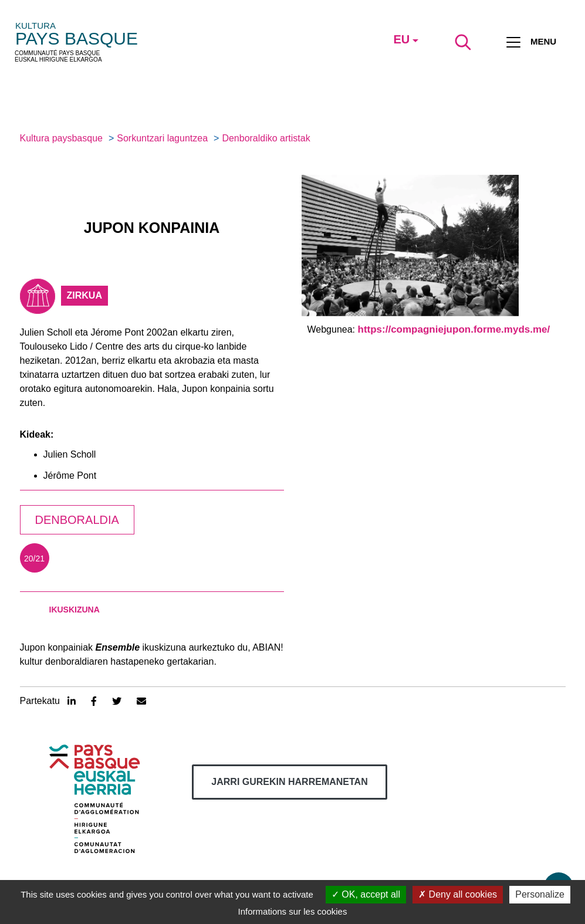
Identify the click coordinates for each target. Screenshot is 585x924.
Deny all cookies (458, 894)
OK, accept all (366, 894)
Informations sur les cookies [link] (293, 911)
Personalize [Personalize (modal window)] (540, 894)
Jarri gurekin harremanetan (289, 782)
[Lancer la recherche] (463, 42)
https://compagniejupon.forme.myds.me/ (454, 329)
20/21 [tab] (34, 559)
